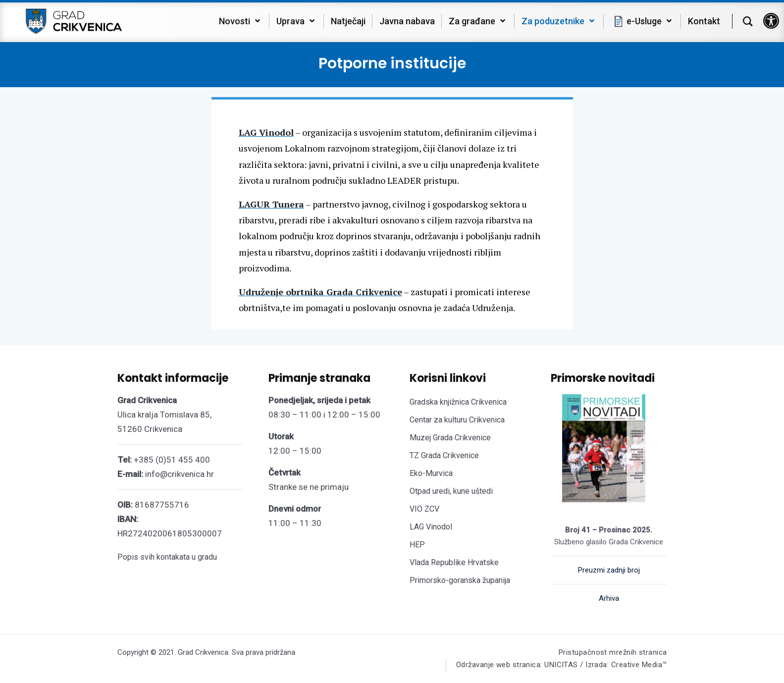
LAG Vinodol (431, 527)
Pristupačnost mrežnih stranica (613, 652)
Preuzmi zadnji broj (609, 570)
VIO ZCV (424, 509)
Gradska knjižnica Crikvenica (458, 402)
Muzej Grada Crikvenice (450, 438)
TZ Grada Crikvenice (444, 455)
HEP (417, 545)
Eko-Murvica (431, 473)
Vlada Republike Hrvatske (454, 562)
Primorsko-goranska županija (460, 580)
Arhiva (609, 598)
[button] (771, 21)
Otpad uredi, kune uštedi (451, 491)
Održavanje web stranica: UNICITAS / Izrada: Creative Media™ (562, 665)
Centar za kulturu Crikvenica (457, 420)
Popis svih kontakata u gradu (167, 557)
